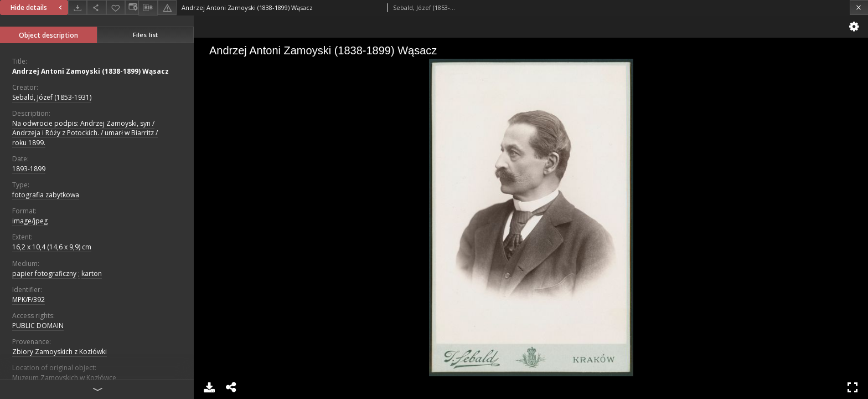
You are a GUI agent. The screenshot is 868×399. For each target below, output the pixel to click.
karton (92, 273)
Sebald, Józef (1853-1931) (52, 97)
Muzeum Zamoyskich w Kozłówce (64, 378)
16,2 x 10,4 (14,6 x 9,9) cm (52, 247)
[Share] (96, 7)
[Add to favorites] (116, 7)
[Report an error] (167, 7)
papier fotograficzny (44, 273)
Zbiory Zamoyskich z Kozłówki (60, 352)
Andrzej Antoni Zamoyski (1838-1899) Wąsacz (91, 71)
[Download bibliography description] (148, 8)
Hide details (38, 7)
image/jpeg (30, 221)
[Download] (77, 7)
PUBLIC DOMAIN (38, 326)
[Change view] (132, 7)
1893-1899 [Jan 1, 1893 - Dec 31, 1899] (29, 169)
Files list (145, 35)
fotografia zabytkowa (46, 195)
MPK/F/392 (29, 300)
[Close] (859, 7)
